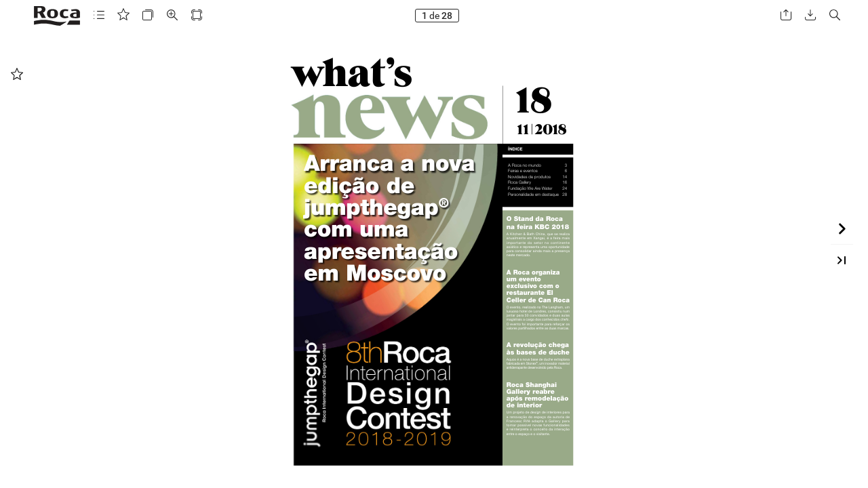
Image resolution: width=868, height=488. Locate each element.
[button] (99, 15)
